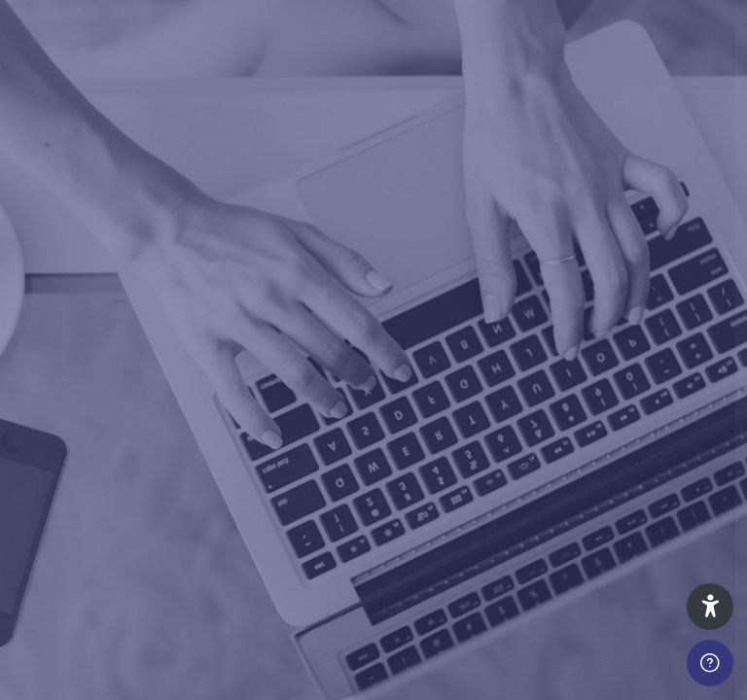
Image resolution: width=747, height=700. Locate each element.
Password (402, 392)
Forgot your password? (657, 478)
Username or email (432, 303)
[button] (710, 607)
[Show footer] (710, 663)
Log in (542, 531)
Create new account (542, 669)
